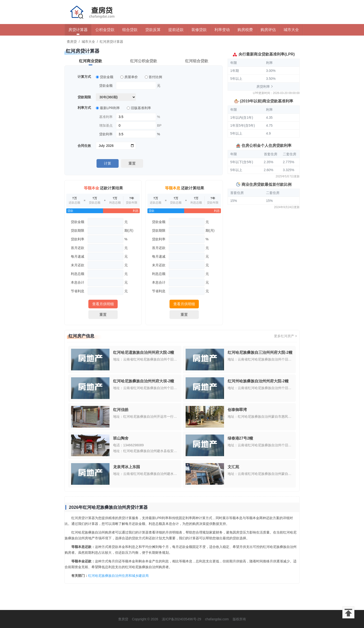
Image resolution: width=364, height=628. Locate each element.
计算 (108, 163)
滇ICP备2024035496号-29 (181, 619)
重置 (132, 163)
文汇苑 (233, 467)
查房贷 (72, 42)
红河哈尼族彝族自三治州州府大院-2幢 (260, 352)
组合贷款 (130, 30)
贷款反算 (153, 30)
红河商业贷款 (91, 61)
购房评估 (268, 30)
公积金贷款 (105, 30)
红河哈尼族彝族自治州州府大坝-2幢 (144, 381)
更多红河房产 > (285, 336)
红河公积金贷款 (144, 61)
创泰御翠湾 (237, 410)
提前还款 (176, 30)
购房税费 (245, 30)
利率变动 (222, 30)
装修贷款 (199, 30)
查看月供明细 (103, 304)
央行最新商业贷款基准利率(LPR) (267, 54)
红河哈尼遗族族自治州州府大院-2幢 (144, 352)
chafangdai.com (217, 619)
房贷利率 (263, 87)
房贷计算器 (78, 30)
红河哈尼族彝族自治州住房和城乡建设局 (118, 576)
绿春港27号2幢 (240, 438)
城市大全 (291, 30)
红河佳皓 (121, 410)
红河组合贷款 (197, 61)
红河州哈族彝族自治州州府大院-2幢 (258, 381)
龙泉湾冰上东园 (127, 467)
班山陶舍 (121, 438)
